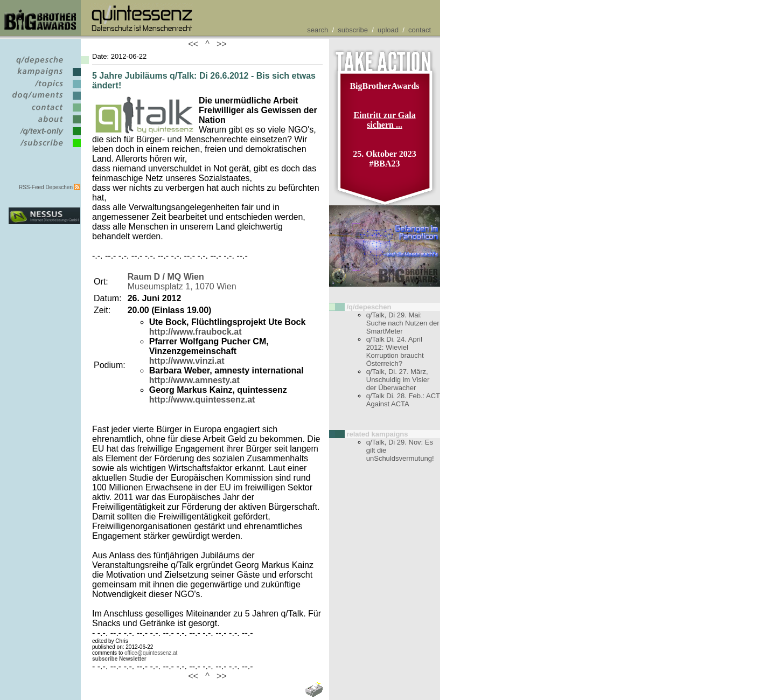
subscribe (353, 30)
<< (196, 44)
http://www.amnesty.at (194, 380)
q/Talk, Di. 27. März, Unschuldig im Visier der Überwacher (398, 380)
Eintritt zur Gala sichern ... (384, 120)
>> (219, 44)
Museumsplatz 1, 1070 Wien (182, 282)
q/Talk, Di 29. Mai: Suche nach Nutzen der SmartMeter (403, 323)
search (318, 30)
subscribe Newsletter (119, 659)
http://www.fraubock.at (196, 332)
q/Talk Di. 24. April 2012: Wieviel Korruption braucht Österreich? (395, 351)
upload (388, 30)
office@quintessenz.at (151, 653)
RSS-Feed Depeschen (46, 187)
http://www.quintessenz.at (202, 400)
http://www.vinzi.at (187, 361)
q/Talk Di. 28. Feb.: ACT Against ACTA (403, 400)
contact (420, 30)
